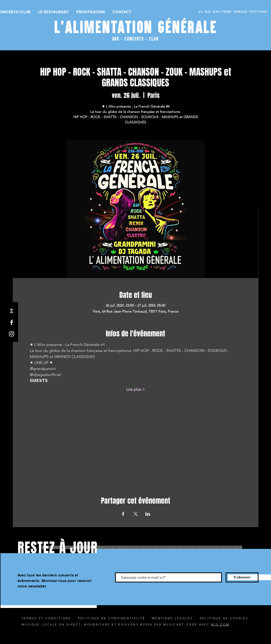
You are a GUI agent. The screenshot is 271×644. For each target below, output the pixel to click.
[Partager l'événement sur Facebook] (123, 514)
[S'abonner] (242, 577)
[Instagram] (12, 334)
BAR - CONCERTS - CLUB (135, 39)
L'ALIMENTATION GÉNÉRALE (136, 27)
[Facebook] (12, 322)
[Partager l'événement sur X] (135, 514)
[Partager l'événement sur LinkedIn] (148, 514)
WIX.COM (220, 624)
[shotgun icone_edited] (12, 311)
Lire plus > (135, 389)
